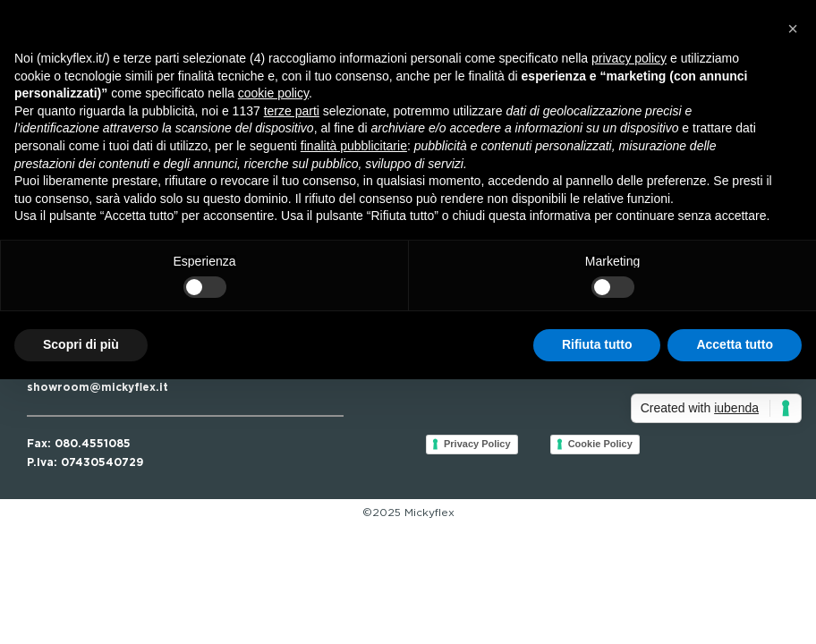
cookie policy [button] (273, 93)
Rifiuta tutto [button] (597, 344)
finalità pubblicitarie (354, 146)
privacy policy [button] (629, 58)
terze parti (292, 111)
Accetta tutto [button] (735, 344)
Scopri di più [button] (81, 344)
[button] (793, 29)
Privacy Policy (477, 444)
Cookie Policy (600, 444)
